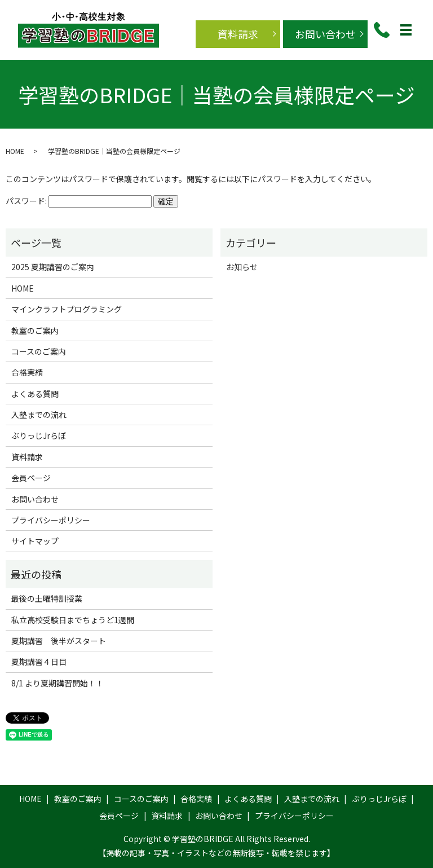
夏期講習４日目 (39, 662)
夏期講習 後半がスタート (59, 641)
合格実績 (27, 372)
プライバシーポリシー (51, 520)
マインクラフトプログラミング (67, 309)
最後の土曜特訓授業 (47, 598)
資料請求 (238, 34)
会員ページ (31, 478)
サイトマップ (35, 541)
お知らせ (242, 267)
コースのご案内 (39, 351)
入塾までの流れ (39, 415)
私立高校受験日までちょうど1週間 (73, 620)
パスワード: (79, 201)
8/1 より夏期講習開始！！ (58, 683)
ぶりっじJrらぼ (39, 435)
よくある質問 (35, 394)
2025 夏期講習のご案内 (53, 267)
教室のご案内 (35, 331)
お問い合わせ (325, 34)
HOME (15, 151)
